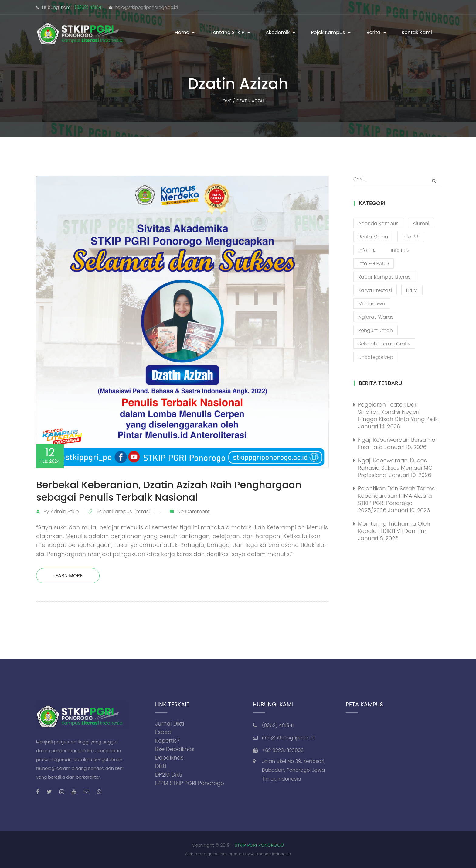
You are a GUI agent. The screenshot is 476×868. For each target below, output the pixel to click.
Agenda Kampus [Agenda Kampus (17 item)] (378, 223)
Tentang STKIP (227, 32)
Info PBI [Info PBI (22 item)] (411, 237)
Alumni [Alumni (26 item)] (421, 223)
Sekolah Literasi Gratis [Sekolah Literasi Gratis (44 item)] (384, 344)
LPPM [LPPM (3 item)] (412, 290)
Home (182, 32)
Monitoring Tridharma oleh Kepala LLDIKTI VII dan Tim (394, 527)
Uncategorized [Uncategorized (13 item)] (376, 357)
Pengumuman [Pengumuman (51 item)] (376, 330)
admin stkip (65, 511)
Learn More (68, 576)
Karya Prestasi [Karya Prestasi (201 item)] (375, 290)
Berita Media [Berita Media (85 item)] (373, 237)
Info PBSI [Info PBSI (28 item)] (401, 250)
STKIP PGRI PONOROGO (259, 845)
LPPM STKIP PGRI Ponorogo (190, 783)
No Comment (194, 511)
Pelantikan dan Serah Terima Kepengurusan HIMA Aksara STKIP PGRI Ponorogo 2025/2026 (397, 499)
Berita (373, 32)
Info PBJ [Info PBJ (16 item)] (367, 250)
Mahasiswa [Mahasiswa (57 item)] (372, 304)
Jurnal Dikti (170, 724)
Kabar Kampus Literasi (123, 511)
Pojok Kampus (328, 32)
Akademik (278, 32)
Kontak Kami (417, 32)
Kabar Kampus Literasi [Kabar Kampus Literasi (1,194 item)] (385, 277)
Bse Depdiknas (175, 749)
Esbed (163, 732)
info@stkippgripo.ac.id (288, 738)
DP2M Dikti (169, 775)
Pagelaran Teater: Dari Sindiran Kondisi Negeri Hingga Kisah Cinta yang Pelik (398, 412)
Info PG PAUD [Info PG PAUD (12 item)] (374, 264)
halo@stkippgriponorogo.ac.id (146, 7)
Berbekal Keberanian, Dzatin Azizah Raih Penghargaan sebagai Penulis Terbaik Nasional (169, 491)
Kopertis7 (167, 741)
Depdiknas (169, 758)
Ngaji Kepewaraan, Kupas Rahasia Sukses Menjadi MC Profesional (395, 468)
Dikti (161, 766)
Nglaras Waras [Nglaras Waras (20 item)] (376, 317)
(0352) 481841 (89, 7)
